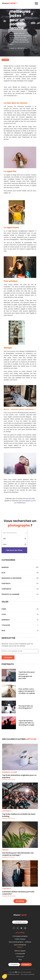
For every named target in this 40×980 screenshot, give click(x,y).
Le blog (20, 901)
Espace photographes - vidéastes (20, 942)
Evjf (20, 573)
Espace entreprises (20, 945)
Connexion (14, 965)
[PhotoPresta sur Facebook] (14, 928)
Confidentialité (20, 954)
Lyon (20, 614)
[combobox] (14, 533)
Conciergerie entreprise (20, 936)
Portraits (20, 583)
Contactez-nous (20, 922)
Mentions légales (20, 951)
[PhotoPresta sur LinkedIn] (25, 928)
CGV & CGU (20, 957)
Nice (20, 631)
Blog (20, 959)
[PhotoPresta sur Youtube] (21, 928)
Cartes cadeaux (20, 939)
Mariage (20, 567)
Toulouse (20, 625)
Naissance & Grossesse (20, 578)
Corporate (20, 589)
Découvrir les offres (14, 550)
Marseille (20, 620)
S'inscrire (8, 657)
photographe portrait (29, 501)
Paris (20, 609)
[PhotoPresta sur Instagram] (18, 928)
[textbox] (14, 533)
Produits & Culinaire (20, 594)
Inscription (26, 965)
